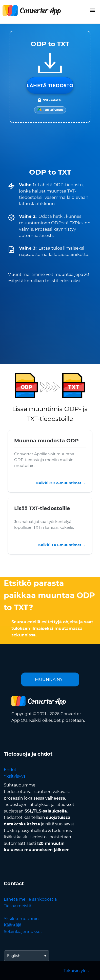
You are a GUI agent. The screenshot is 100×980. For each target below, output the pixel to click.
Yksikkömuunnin (21, 919)
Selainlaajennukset (23, 932)
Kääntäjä (13, 925)
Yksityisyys (15, 776)
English (14, 956)
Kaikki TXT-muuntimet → (62, 545)
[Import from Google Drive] (50, 110)
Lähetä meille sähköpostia (30, 899)
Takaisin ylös (76, 971)
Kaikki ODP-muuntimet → (61, 483)
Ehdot (10, 770)
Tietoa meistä (17, 906)
